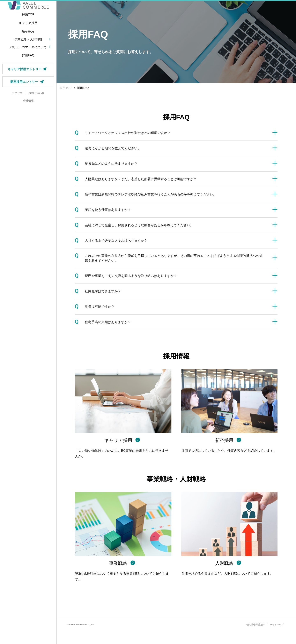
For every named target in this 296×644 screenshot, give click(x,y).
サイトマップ (277, 625)
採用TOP (66, 88)
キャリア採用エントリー (28, 83)
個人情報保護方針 (256, 625)
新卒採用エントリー (28, 96)
